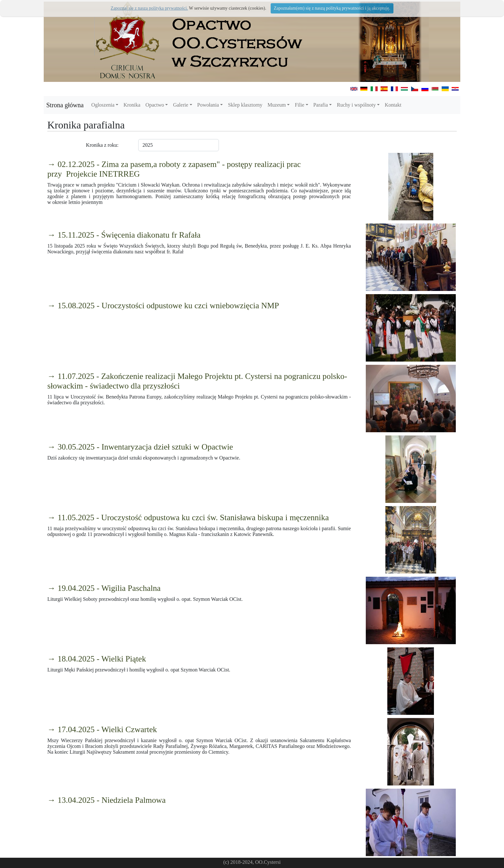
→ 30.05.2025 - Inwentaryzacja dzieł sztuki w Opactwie (140, 447)
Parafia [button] (321, 105)
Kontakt (393, 105)
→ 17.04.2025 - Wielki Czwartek (102, 729)
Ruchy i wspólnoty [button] (356, 105)
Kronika (132, 105)
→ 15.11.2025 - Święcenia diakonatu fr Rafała (124, 235)
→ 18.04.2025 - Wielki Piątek (97, 659)
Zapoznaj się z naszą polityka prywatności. (149, 8)
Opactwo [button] (155, 105)
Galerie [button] (180, 105)
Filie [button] (299, 105)
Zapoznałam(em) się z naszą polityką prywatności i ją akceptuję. (332, 8)
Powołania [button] (208, 105)
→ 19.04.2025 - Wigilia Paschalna (104, 588)
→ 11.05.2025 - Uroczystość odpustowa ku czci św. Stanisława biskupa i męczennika (188, 517)
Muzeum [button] (277, 105)
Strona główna (65, 105)
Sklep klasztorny (245, 105)
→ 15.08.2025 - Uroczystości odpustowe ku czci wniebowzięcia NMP (163, 306)
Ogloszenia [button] (103, 105)
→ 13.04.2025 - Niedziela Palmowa (106, 800)
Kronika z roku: (102, 145)
